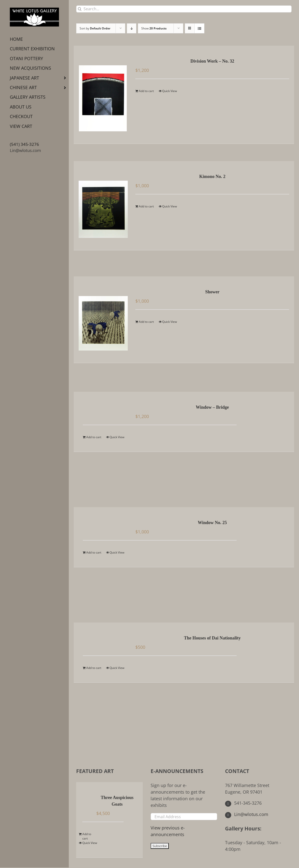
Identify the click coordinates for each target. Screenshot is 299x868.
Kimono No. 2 (212, 176)
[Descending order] (132, 28)
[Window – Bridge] (103, 408)
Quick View (170, 91)
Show (154, 28)
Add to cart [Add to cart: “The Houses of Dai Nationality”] (94, 668)
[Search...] (184, 9)
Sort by (95, 28)
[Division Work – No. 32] (103, 95)
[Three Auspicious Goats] (88, 798)
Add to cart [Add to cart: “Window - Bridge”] (94, 437)
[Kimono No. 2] (103, 206)
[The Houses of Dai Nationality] (103, 638)
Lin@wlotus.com (25, 150)
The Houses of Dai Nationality (212, 638)
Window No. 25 (212, 523)
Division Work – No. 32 (212, 61)
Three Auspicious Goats (117, 801)
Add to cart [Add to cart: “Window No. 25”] (94, 552)
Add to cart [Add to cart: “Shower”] (146, 322)
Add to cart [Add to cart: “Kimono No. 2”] (146, 206)
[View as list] (199, 28)
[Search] (80, 9)
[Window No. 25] (103, 523)
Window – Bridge (212, 407)
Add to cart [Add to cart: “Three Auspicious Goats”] (87, 836)
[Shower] (103, 320)
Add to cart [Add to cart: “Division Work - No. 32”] (146, 91)
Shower (212, 292)
